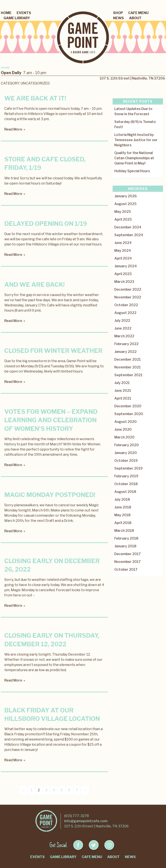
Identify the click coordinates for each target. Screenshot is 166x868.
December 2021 (128, 359)
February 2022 (126, 344)
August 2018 (125, 492)
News (118, 18)
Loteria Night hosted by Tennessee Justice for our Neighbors (136, 140)
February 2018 (126, 538)
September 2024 (129, 235)
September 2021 (128, 375)
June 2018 (123, 507)
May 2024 (123, 251)
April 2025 (123, 219)
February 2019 (126, 476)
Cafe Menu (138, 13)
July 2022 (122, 321)
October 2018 (126, 484)
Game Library (17, 18)
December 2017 (128, 554)
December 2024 (128, 227)
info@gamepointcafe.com (86, 821)
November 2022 (128, 297)
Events (24, 13)
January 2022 (125, 352)
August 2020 (125, 422)
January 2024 (126, 266)
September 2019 (128, 468)
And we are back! (34, 285)
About (135, 18)
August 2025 (125, 204)
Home (6, 13)
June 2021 (123, 391)
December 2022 (128, 289)
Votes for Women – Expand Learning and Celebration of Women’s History (51, 420)
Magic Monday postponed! (50, 495)
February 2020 (127, 445)
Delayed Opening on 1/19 (46, 224)
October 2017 (126, 569)
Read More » (15, 129)
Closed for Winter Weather (53, 351)
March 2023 (124, 282)
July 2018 (122, 499)
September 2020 (129, 414)
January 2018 (125, 546)
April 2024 (123, 258)
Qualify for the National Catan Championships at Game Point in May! (134, 158)
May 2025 (123, 212)
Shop (118, 13)
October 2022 (126, 305)
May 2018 (122, 515)
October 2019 (126, 461)
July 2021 (122, 383)
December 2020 (128, 406)
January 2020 (126, 453)
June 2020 (123, 429)
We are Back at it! (35, 98)
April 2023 (123, 274)
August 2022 (125, 313)
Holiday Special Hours (132, 171)
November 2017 (128, 562)
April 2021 (123, 398)
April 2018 (123, 523)
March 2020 (124, 437)
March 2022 (124, 336)
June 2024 (123, 243)
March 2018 (124, 531)
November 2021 (128, 367)
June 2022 (123, 328)
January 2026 (126, 196)
